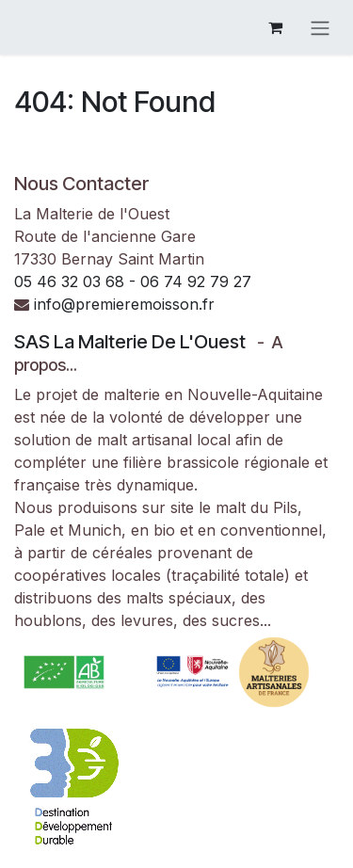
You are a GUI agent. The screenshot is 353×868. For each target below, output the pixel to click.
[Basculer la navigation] (320, 27)
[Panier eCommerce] (275, 27)
